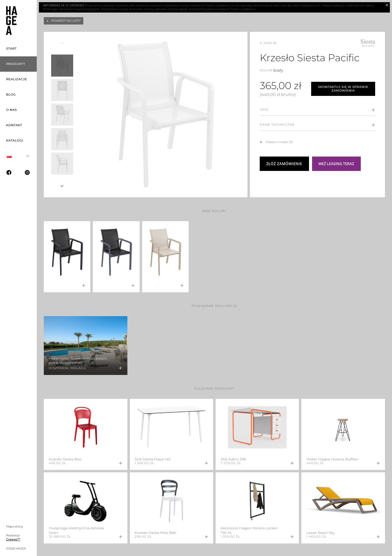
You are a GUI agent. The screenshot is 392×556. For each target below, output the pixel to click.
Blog (11, 95)
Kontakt (14, 125)
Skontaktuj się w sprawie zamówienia (343, 89)
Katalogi (15, 140)
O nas (11, 110)
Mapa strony (15, 526)
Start (11, 49)
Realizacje (17, 79)
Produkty (16, 64)
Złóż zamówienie (284, 164)
